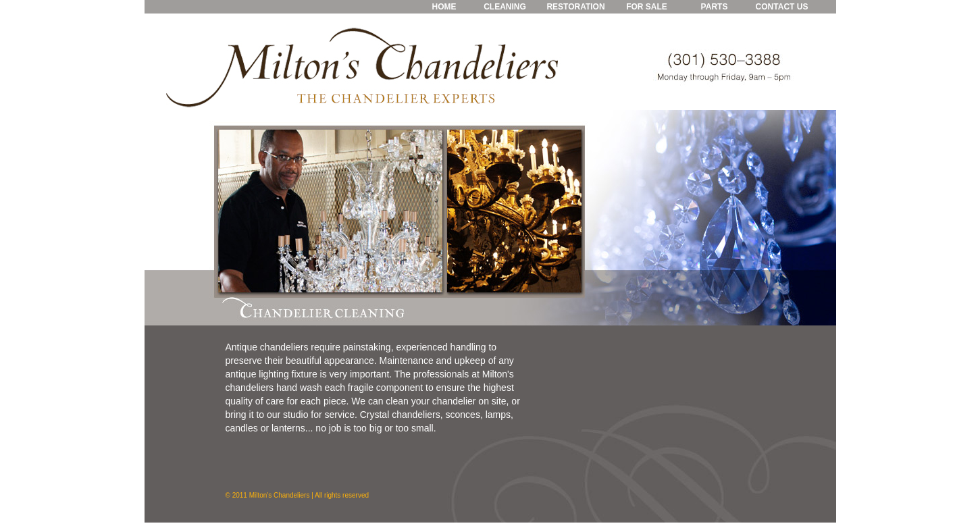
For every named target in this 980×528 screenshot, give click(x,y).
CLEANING (505, 7)
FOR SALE (647, 7)
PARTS (715, 7)
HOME (444, 7)
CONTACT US (782, 7)
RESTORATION (575, 7)
